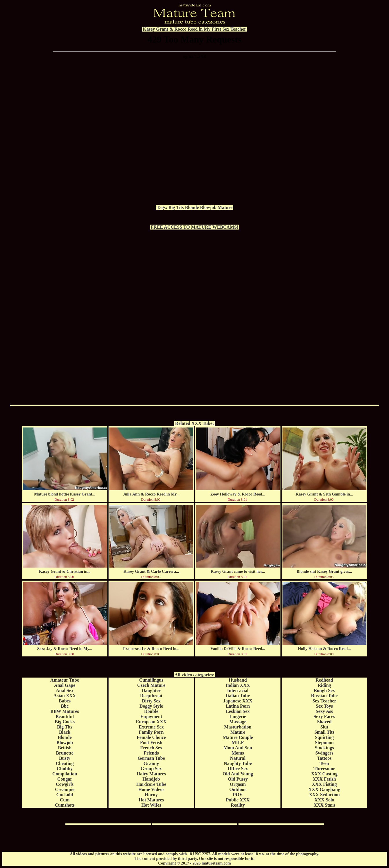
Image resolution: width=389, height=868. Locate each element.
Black (65, 732)
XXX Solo (324, 800)
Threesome (324, 769)
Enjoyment (151, 716)
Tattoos (324, 758)
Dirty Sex (151, 701)
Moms (238, 753)
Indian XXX (238, 685)
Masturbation (238, 727)
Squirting (324, 737)
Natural (238, 758)
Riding (324, 685)
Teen (324, 763)
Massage (238, 722)
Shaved (324, 722)
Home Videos (151, 789)
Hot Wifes (151, 805)
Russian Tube (324, 696)
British (65, 748)
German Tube (151, 758)
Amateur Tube (65, 680)
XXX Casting (324, 774)
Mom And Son (238, 748)
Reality (238, 805)
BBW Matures (65, 711)
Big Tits (176, 207)
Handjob (151, 779)
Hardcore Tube (151, 784)
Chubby (65, 769)
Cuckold (65, 795)
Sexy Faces (324, 716)
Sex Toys (324, 706)
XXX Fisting (324, 784)
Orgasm (238, 784)
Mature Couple (238, 737)
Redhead (324, 680)
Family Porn (151, 732)
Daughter (151, 690)
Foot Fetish (151, 743)
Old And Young (238, 774)
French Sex (151, 748)
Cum (65, 800)
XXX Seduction (324, 795)
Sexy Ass (324, 711)
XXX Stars (324, 805)
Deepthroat (151, 696)
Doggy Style (151, 706)
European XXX (151, 722)
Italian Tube (238, 696)
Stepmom (324, 743)
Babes (65, 701)
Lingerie (238, 716)
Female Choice (151, 737)
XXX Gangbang (324, 789)
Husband (238, 680)
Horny (151, 795)
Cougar (65, 779)
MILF (238, 743)
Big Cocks (65, 722)
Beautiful (65, 716)
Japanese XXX (238, 701)
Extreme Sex (151, 727)
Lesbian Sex (238, 711)
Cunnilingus (151, 680)
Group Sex (151, 769)
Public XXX (238, 800)
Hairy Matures (151, 774)
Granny (151, 763)
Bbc (65, 706)
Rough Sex (324, 690)
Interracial (238, 690)
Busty (65, 758)
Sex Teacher (324, 701)
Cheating (65, 763)
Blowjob (208, 207)
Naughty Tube (238, 763)
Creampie (65, 789)
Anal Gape (65, 685)
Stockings (324, 748)
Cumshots (65, 805)
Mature (225, 207)
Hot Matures (151, 800)
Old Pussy (238, 779)
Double (151, 711)
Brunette (65, 753)
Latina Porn (238, 706)
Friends (151, 753)
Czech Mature (151, 685)
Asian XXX (65, 696)
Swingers (324, 753)
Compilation (65, 774)
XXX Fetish (324, 779)
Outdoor (238, 789)
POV (238, 795)
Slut (324, 727)
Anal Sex (65, 690)
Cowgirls (65, 784)
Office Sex (238, 769)
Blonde (192, 207)
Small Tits (324, 732)
